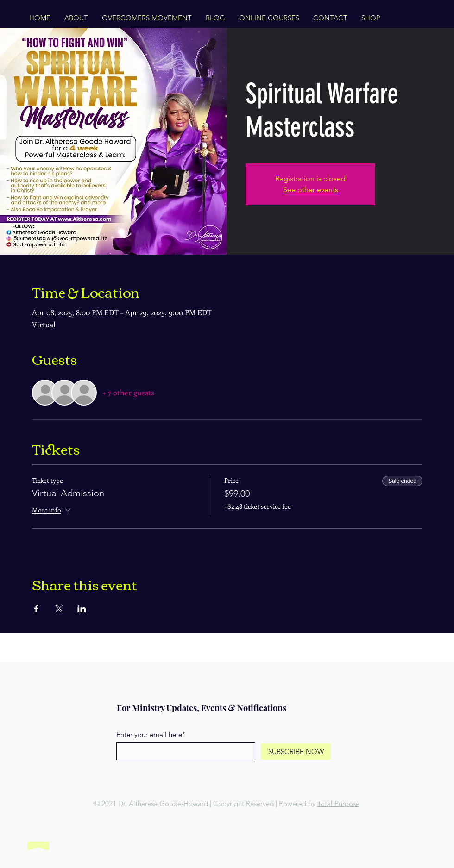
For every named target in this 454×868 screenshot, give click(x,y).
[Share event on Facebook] (36, 609)
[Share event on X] (59, 609)
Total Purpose (338, 803)
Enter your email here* (151, 734)
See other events (311, 190)
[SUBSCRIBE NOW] (296, 752)
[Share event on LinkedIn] (82, 609)
